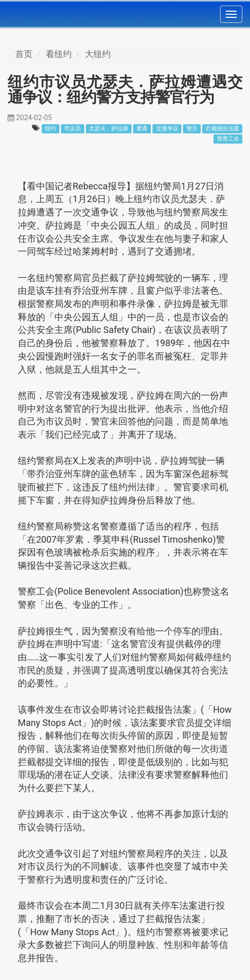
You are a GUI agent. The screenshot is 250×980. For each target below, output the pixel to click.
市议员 (72, 129)
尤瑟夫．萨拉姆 (108, 129)
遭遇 (142, 129)
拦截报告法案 (223, 129)
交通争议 (167, 129)
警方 (192, 129)
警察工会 (228, 139)
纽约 (50, 129)
